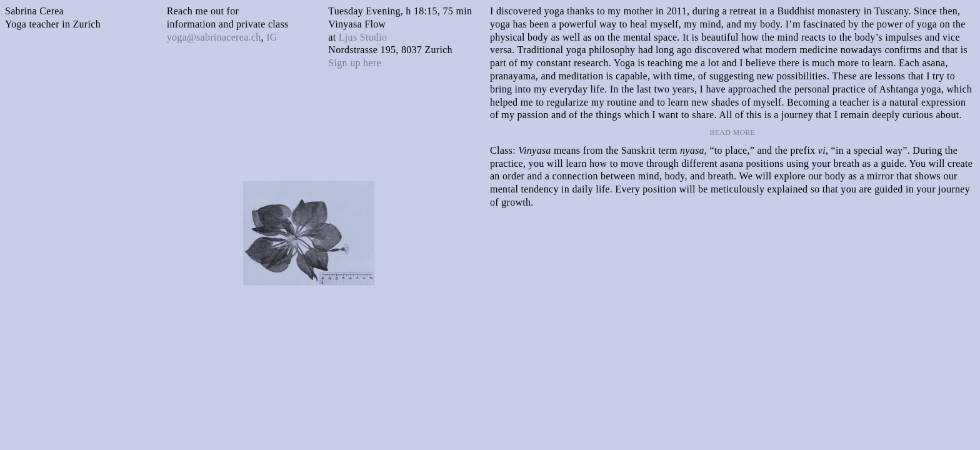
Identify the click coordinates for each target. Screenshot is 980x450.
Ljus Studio (363, 37)
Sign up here (354, 63)
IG (272, 37)
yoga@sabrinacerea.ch (214, 37)
